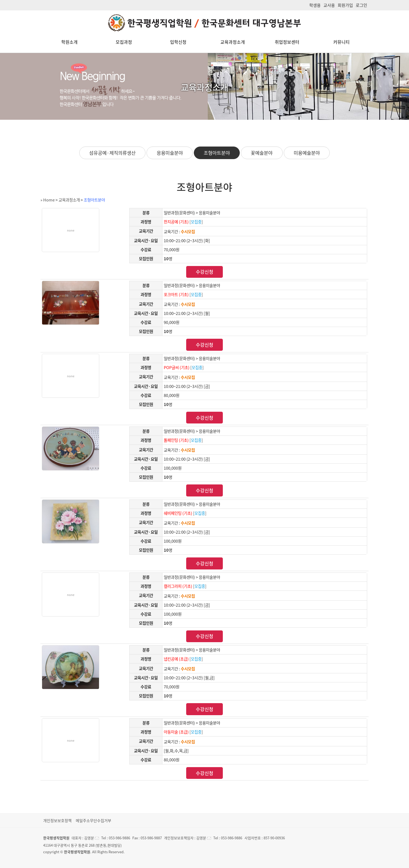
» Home (48, 200)
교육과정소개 (233, 42)
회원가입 (345, 5)
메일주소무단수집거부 (94, 820)
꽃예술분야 (262, 153)
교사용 (329, 5)
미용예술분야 (307, 153)
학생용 (315, 5)
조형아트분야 (217, 153)
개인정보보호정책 (57, 820)
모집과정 (124, 42)
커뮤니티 (341, 42)
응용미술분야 (170, 153)
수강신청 (204, 272)
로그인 (361, 5)
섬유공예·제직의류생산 (112, 153)
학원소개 (69, 42)
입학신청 (178, 42)
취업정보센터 (287, 42)
